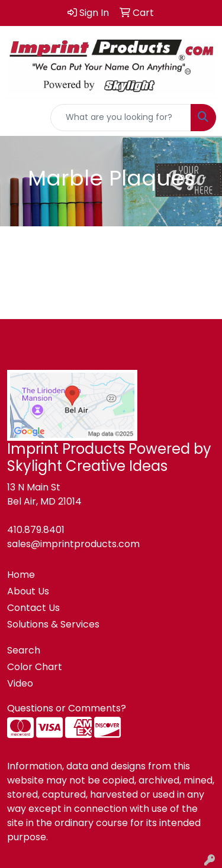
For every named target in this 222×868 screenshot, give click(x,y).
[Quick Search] (121, 118)
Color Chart (35, 667)
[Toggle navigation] (18, 118)
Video (20, 683)
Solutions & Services (53, 624)
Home (21, 575)
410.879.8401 (36, 530)
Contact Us (33, 608)
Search (24, 650)
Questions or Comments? (67, 708)
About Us (28, 591)
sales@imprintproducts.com (73, 544)
